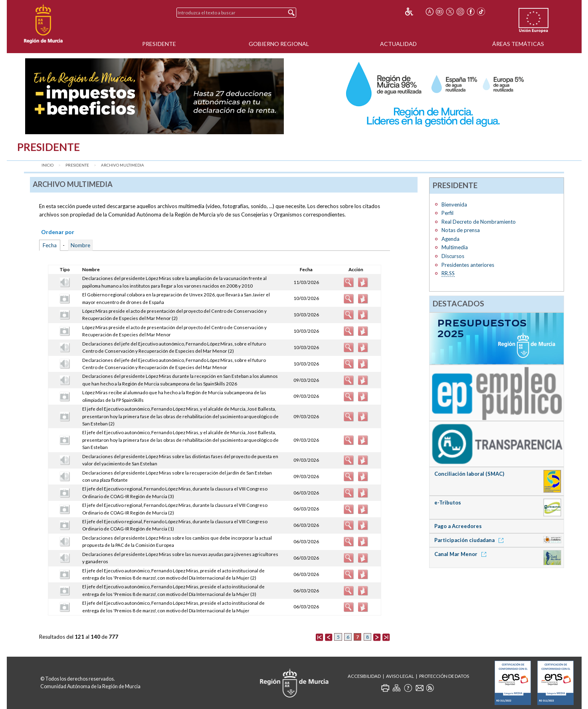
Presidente (159, 44)
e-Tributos (448, 502)
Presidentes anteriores (468, 265)
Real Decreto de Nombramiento (479, 222)
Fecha (50, 245)
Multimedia (455, 247)
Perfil (447, 213)
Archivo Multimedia (123, 165)
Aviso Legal (400, 676)
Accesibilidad (364, 676)
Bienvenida (454, 205)
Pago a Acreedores (458, 526)
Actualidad (398, 44)
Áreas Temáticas (518, 44)
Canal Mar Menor (462, 554)
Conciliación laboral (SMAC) (469, 474)
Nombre (80, 245)
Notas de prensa (461, 230)
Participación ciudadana (470, 540)
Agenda (450, 239)
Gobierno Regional (279, 44)
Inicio (48, 165)
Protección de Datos (444, 676)
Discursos (453, 256)
